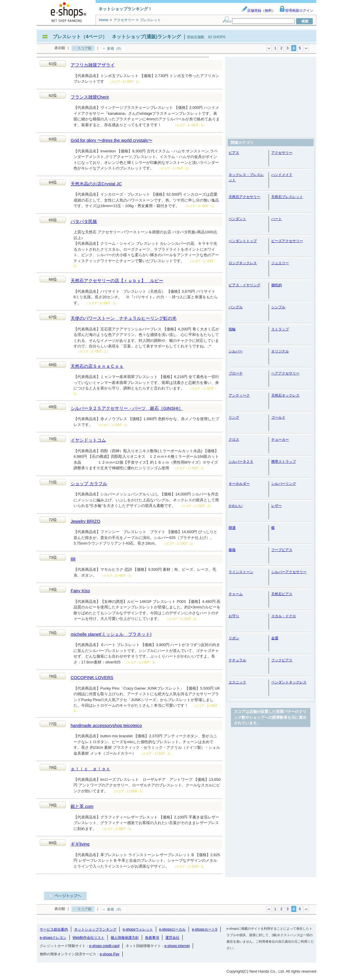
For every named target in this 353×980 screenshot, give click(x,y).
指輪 (232, 329)
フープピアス (282, 550)
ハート (277, 219)
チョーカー (280, 440)
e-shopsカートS (205, 929)
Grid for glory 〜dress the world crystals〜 (111, 140)
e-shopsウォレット (138, 929)
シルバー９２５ (241, 462)
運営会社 (172, 938)
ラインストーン (241, 572)
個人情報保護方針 (125, 938)
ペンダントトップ (243, 241)
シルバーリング (284, 484)
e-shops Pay (110, 954)
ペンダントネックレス (289, 682)
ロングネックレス (243, 263)
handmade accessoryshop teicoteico (106, 725)
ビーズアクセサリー (287, 241)
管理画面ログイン (296, 11)
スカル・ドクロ (284, 616)
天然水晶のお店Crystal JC (96, 184)
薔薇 (232, 550)
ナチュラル (237, 660)
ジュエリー (280, 263)
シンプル (278, 307)
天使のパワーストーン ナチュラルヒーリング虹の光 (124, 318)
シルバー (236, 351)
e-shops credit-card (104, 946)
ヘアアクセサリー (285, 373)
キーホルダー (239, 484)
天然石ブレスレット (287, 197)
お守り (234, 616)
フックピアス (282, 660)
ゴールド (278, 417)
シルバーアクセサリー (289, 572)
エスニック (237, 682)
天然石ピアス (282, 594)
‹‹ (269, 48)
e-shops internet (177, 946)
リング (234, 417)
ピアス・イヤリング (244, 285)
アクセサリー (282, 153)
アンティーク (239, 395)
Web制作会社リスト (89, 938)
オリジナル (280, 351)
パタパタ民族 (84, 221)
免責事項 (152, 938)
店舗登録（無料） (258, 11)
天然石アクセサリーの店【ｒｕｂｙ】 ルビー (117, 281)
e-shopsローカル (173, 929)
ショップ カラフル (89, 484)
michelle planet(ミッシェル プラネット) (111, 634)
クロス (234, 440)
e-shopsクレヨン (53, 938)
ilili (73, 559)
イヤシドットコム (88, 440)
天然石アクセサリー (244, 197)
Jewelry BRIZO (85, 521)
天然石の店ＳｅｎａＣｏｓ (97, 366)
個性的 (277, 285)
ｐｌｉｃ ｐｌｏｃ (90, 769)
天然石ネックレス (285, 395)
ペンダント (237, 219)
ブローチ (236, 373)
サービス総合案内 (54, 929)
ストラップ (280, 329)
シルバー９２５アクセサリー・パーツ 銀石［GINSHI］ (127, 408)
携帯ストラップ (284, 462)
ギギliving (80, 844)
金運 (275, 638)
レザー (277, 506)
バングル (236, 307)
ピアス (234, 153)
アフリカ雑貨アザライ (93, 65)
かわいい (236, 506)
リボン (234, 638)
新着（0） (115, 49)
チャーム (236, 594)
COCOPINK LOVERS (92, 677)
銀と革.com (82, 806)
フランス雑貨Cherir (90, 97)
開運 (232, 528)
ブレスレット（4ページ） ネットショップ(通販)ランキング (117, 37)
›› (306, 48)
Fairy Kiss (80, 591)
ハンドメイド (282, 175)
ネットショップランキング (95, 929)
